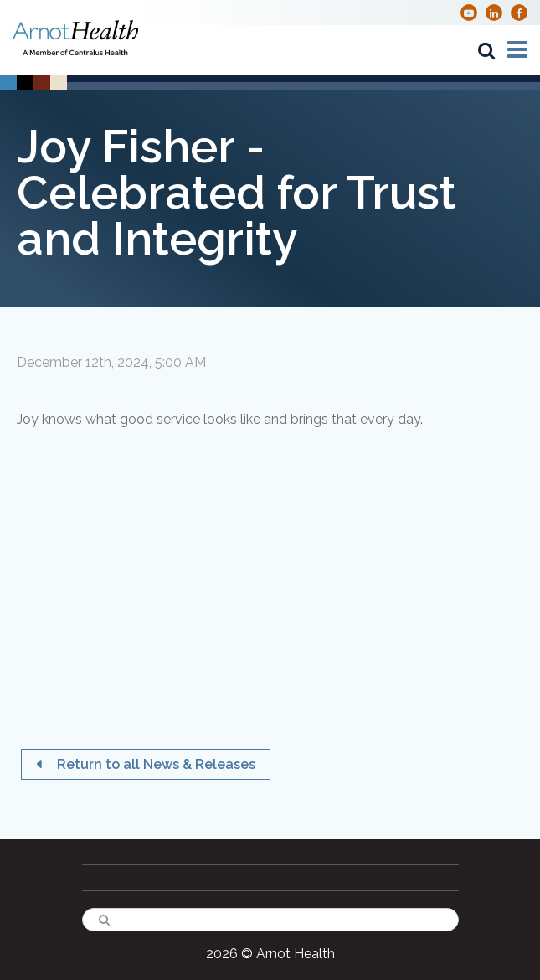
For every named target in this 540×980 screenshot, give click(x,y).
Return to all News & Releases (154, 764)
